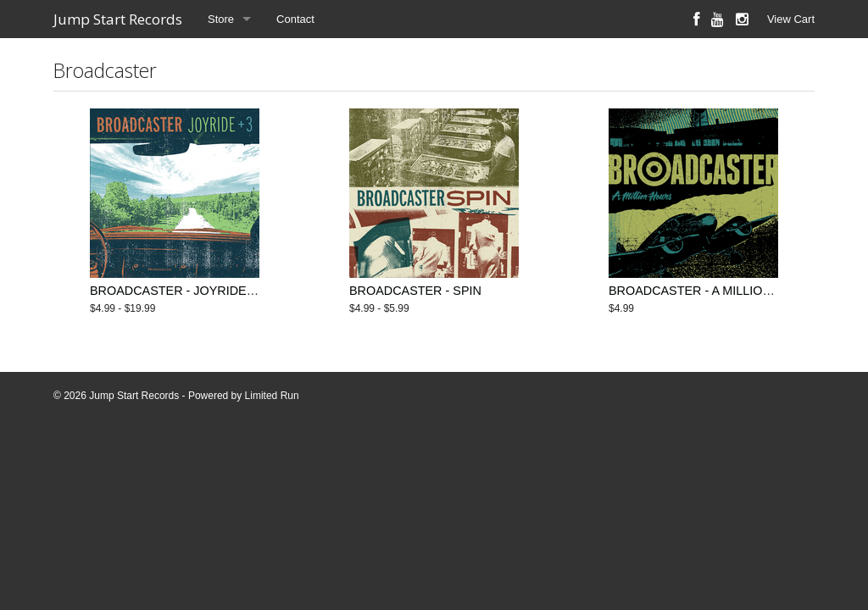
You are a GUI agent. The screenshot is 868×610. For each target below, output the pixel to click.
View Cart (791, 19)
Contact (295, 19)
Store (221, 19)
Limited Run (272, 396)
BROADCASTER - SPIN (415, 291)
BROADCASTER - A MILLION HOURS (714, 291)
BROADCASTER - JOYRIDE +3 (177, 291)
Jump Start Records (118, 19)
